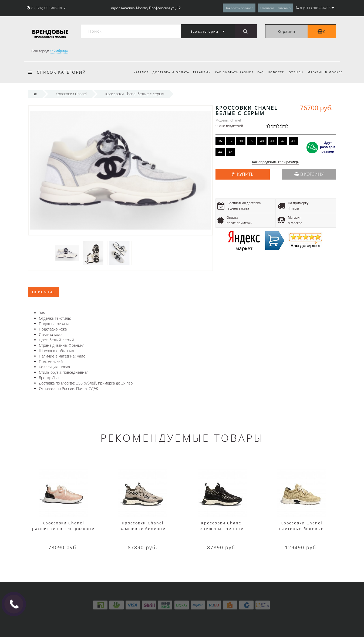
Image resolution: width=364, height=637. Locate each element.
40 (262, 141)
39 (251, 141)
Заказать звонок (239, 8)
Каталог (135, 72)
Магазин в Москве (325, 72)
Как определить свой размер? (276, 162)
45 (231, 152)
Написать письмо (276, 8)
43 (293, 141)
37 (231, 141)
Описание (43, 292)
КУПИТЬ (245, 174)
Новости (274, 72)
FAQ (258, 72)
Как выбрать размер (231, 72)
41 (272, 141)
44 (220, 152)
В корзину (309, 174)
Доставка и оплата (166, 72)
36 (220, 141)
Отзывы (295, 72)
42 (283, 141)
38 (241, 141)
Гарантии (198, 72)
